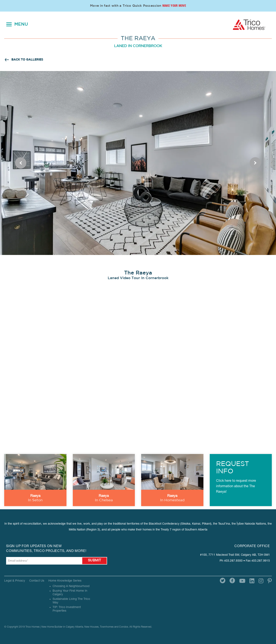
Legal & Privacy (15, 581)
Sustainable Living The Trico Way (71, 601)
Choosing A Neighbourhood (71, 586)
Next (255, 163)
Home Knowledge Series (65, 581)
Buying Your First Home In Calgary (70, 593)
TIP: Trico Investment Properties (67, 609)
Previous (21, 163)
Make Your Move (174, 6)
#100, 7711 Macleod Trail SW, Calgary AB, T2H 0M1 (235, 555)
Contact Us (37, 581)
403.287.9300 (233, 561)
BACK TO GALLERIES (27, 60)
